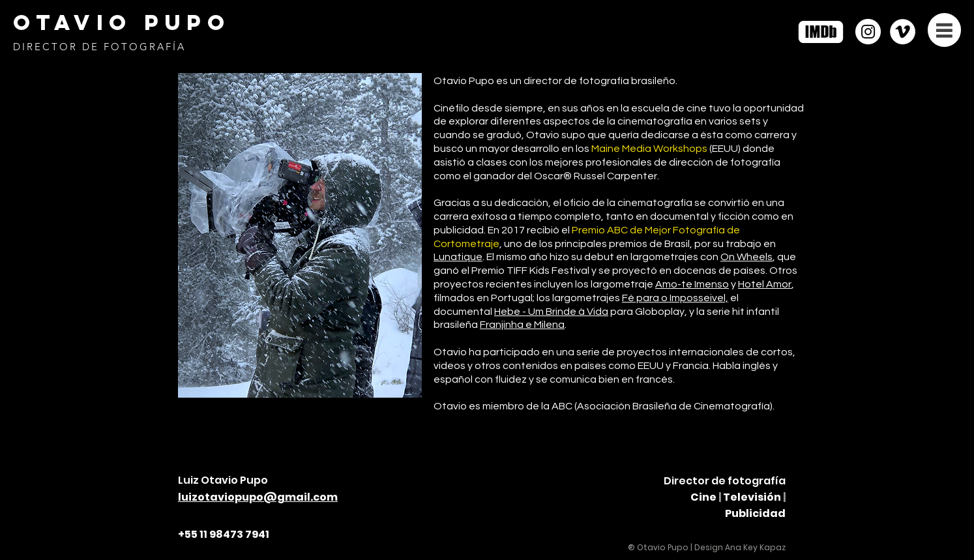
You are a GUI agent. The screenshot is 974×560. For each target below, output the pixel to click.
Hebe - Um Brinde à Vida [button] (551, 312)
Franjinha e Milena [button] (522, 325)
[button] (944, 30)
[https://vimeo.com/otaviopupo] (903, 32)
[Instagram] (868, 32)
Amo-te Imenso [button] (692, 284)
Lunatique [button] (458, 257)
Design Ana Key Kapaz (740, 547)
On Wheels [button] (746, 257)
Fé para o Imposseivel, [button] (675, 298)
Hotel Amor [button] (765, 284)
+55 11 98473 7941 (224, 534)
